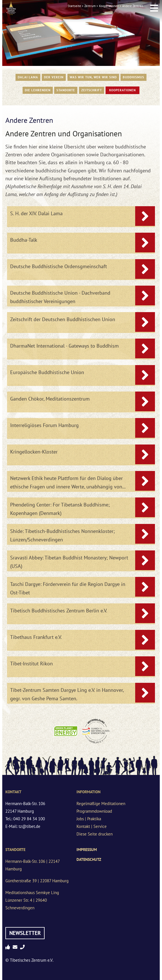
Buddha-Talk (24, 240)
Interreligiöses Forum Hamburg (44, 425)
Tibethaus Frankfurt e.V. (36, 637)
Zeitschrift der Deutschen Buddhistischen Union (63, 319)
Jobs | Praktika (89, 819)
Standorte (66, 90)
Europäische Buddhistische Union (47, 372)
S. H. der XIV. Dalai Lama (36, 213)
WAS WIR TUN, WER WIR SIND (93, 77)
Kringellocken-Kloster (34, 452)
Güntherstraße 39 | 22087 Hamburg (37, 881)
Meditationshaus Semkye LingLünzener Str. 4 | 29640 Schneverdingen (32, 900)
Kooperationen (109, 6)
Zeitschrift (92, 90)
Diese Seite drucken (95, 834)
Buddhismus (133, 77)
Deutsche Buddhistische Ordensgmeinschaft (59, 266)
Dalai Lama (28, 77)
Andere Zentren (133, 6)
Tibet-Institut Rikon (31, 664)
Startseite (74, 6)
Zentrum (90, 6)
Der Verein (54, 77)
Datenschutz (89, 859)
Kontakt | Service (92, 826)
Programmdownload (94, 811)
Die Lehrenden (38, 90)
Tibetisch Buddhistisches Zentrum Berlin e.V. (59, 611)
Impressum (87, 849)
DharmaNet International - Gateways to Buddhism (64, 346)
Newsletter (25, 933)
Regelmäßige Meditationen (101, 804)
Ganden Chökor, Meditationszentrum (50, 399)
